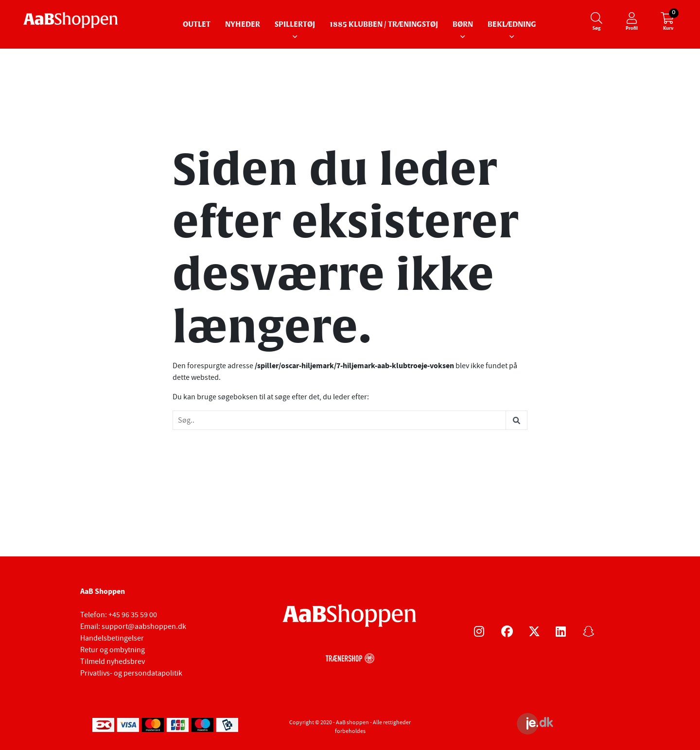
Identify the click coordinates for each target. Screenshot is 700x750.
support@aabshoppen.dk (144, 626)
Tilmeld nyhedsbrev (113, 661)
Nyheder (243, 25)
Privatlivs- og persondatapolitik (131, 673)
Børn (463, 25)
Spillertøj (295, 25)
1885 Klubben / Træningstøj (384, 25)
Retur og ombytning (113, 650)
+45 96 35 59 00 (133, 615)
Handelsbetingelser (112, 638)
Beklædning (512, 25)
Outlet (197, 25)
